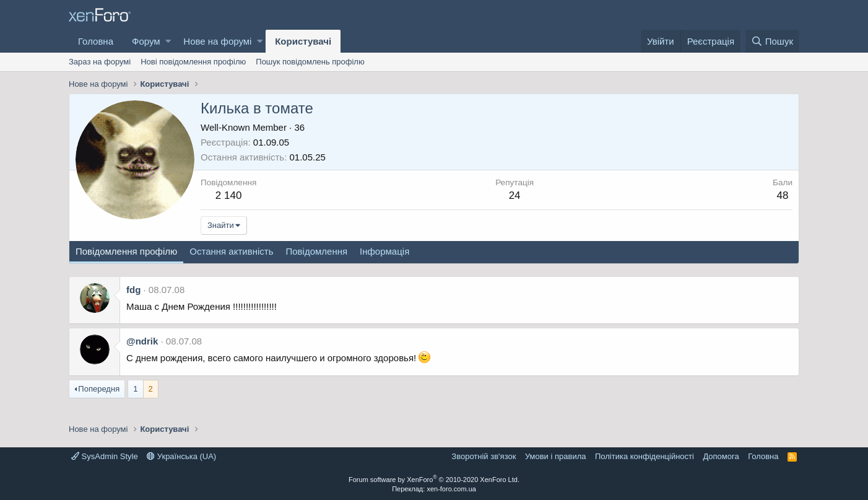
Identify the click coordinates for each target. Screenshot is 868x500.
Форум (146, 41)
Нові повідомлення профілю (193, 62)
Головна (96, 41)
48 (783, 195)
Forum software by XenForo (434, 480)
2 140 (229, 195)
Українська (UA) (181, 456)
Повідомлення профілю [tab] (126, 251)
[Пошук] (772, 41)
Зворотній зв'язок (484, 456)
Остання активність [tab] (231, 251)
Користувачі (303, 41)
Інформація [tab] (384, 251)
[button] (168, 41)
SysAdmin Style (105, 456)
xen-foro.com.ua (451, 489)
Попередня (99, 389)
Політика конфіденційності (644, 456)
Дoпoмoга (721, 456)
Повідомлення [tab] (316, 251)
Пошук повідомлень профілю (310, 62)
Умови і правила (556, 456)
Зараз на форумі (100, 62)
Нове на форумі (217, 41)
